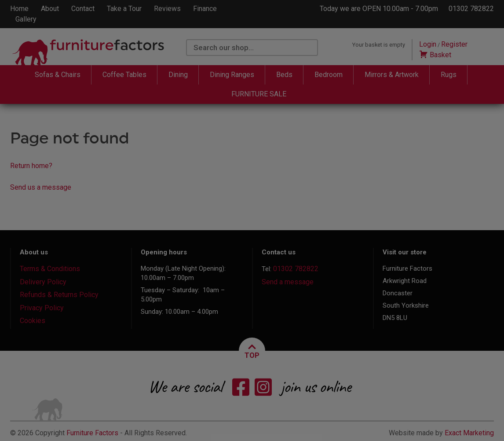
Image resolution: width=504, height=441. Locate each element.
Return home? (31, 166)
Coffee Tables (124, 75)
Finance (205, 9)
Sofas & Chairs (58, 75)
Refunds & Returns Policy (59, 295)
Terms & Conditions (50, 269)
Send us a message (41, 187)
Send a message (288, 282)
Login (428, 44)
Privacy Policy (42, 308)
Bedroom (329, 75)
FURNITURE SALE (259, 94)
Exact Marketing (469, 433)
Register (454, 44)
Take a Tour (124, 9)
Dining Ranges (232, 75)
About (50, 9)
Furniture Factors (92, 433)
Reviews (167, 9)
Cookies (33, 321)
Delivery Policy (43, 282)
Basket (435, 55)
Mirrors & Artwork (392, 75)
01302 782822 (471, 9)
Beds (284, 75)
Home (19, 9)
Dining (178, 75)
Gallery (26, 19)
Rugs (449, 75)
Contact (83, 9)
